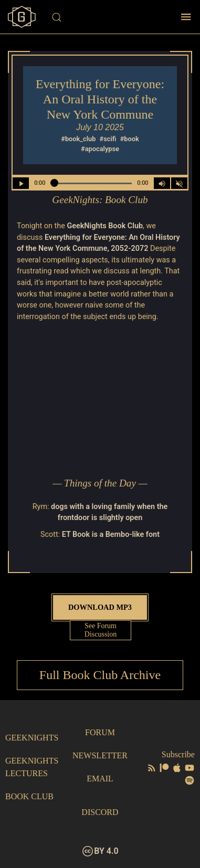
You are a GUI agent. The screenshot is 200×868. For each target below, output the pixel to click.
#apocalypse (100, 149)
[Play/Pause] (21, 183)
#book (130, 139)
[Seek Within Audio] (91, 183)
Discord (100, 812)
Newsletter (100, 755)
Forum (100, 732)
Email (100, 779)
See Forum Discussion (101, 630)
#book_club (78, 139)
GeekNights (32, 738)
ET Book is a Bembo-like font (111, 534)
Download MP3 (100, 607)
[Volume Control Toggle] (162, 183)
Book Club (29, 796)
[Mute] (179, 183)
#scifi (108, 139)
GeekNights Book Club (105, 226)
